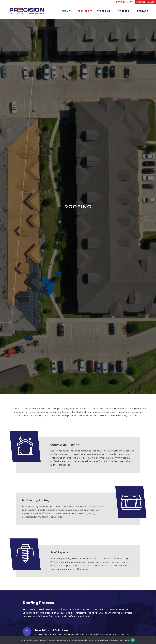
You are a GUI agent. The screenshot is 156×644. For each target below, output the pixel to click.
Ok (133, 640)
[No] (153, 640)
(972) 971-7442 (124, 2)
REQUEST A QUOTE (145, 2)
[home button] (27, 11)
